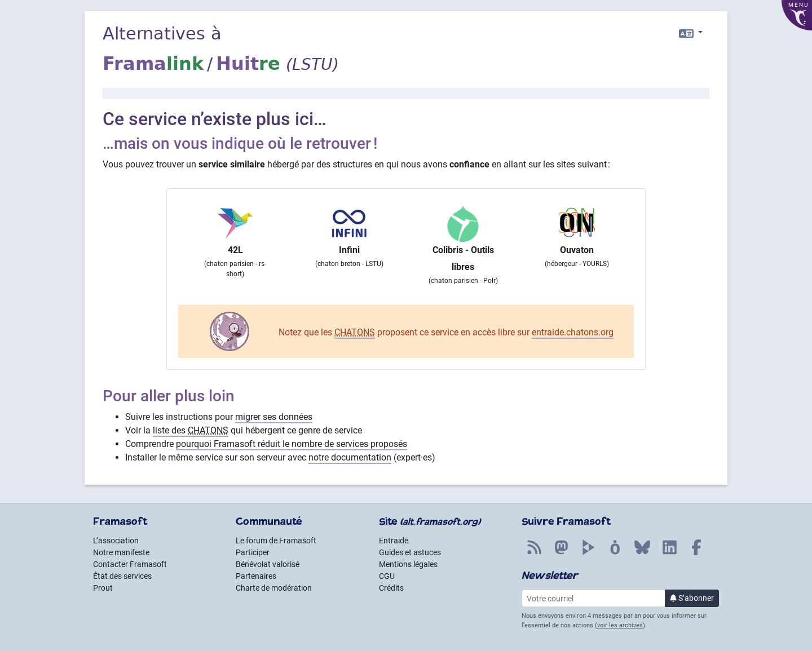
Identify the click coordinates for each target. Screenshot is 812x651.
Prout (103, 588)
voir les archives (620, 625)
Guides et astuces (410, 552)
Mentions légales (408, 564)
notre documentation (350, 457)
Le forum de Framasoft (276, 541)
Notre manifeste (121, 552)
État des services (122, 576)
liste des (191, 430)
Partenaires (256, 576)
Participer (253, 552)
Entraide (394, 541)
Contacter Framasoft (130, 564)
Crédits (391, 588)
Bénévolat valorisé (268, 564)
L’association (116, 541)
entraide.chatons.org (573, 332)
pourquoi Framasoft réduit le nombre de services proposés (292, 444)
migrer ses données (274, 417)
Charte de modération (274, 588)
